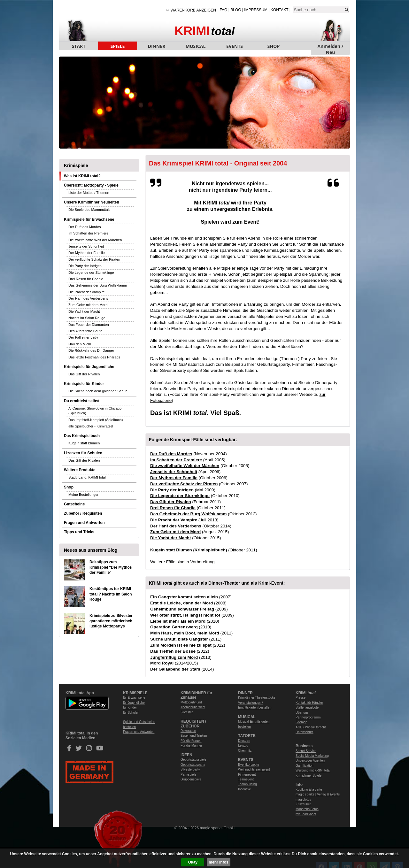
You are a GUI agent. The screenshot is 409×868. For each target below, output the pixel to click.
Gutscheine (74, 504)
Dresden (244, 741)
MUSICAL (196, 46)
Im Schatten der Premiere (88, 233)
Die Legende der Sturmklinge (91, 273)
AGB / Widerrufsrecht (311, 727)
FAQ (223, 10)
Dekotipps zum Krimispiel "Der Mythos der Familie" (111, 567)
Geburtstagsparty (193, 765)
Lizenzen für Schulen (83, 453)
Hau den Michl (80, 344)
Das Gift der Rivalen (84, 374)
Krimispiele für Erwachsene (89, 219)
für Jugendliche (134, 703)
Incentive (244, 789)
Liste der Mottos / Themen (89, 193)
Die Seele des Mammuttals (89, 210)
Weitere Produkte (80, 470)
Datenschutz (305, 732)
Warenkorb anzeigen (193, 10)
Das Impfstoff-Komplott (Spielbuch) (96, 420)
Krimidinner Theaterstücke (257, 698)
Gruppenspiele (191, 779)
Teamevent (246, 779)
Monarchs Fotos (307, 809)
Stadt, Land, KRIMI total (87, 477)
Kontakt (280, 10)
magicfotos (303, 799)
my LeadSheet (306, 814)
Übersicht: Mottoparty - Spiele (91, 185)
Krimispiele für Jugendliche (89, 367)
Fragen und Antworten (84, 523)
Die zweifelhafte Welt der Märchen (95, 240)
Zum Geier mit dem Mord (88, 305)
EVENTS (235, 46)
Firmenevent (247, 775)
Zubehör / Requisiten (83, 513)
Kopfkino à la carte (309, 790)
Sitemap (301, 722)
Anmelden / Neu (331, 47)
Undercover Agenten (310, 760)
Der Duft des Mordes (85, 227)
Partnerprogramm (308, 717)
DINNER (157, 46)
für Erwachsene (134, 698)
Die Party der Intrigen (85, 266)
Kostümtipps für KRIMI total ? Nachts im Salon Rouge (111, 594)
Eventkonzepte (249, 765)
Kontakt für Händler (309, 703)
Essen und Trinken (194, 736)
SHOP (274, 46)
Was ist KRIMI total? (82, 176)
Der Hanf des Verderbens (88, 298)
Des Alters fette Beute (85, 331)
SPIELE (118, 46)
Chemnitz (245, 751)
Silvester (187, 712)
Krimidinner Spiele (309, 776)
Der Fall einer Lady (83, 337)
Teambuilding (247, 784)
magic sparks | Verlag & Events (318, 794)
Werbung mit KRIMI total (313, 770)
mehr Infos (218, 862)
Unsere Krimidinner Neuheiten (92, 202)
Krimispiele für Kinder (84, 384)
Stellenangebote (307, 707)
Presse (301, 698)
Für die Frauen (191, 741)
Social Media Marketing (312, 756)
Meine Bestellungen (84, 495)
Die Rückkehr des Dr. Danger (91, 350)
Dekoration (188, 731)
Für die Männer (191, 745)
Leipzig (243, 745)
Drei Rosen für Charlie (86, 279)
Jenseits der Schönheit (86, 246)
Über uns (302, 713)
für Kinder (130, 707)
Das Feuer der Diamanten (89, 325)
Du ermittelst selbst (82, 401)
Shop (69, 487)
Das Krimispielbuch (82, 436)
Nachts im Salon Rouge (87, 318)
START (79, 46)
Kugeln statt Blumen (84, 443)
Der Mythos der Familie (87, 253)
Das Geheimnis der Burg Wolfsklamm (98, 285)
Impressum (256, 10)
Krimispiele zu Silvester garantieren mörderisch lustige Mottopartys (111, 621)
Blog (236, 10)
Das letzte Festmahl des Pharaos (94, 357)
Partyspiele (188, 775)
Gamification (305, 766)
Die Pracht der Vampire (87, 292)
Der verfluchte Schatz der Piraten (94, 259)
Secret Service (306, 751)
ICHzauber (303, 804)
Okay (193, 862)
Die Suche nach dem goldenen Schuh (98, 391)
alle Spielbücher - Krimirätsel (91, 426)
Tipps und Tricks (79, 532)
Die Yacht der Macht (84, 311)
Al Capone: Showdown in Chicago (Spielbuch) (95, 411)
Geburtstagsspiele (193, 760)
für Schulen (131, 713)
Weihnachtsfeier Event (254, 769)
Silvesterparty (190, 769)
